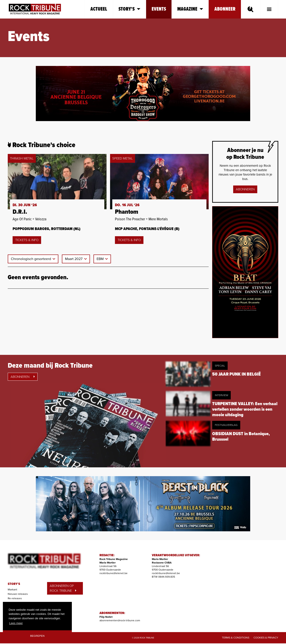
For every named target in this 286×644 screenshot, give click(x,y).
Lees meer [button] (16, 623)
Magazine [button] (190, 9)
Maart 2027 (74, 259)
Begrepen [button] (37, 636)
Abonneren (245, 189)
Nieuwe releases (18, 594)
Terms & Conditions (236, 638)
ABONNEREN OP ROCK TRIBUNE (63, 588)
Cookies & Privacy (266, 638)
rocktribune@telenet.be (113, 573)
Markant (12, 590)
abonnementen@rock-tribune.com (120, 620)
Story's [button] (129, 9)
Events (159, 9)
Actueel (99, 9)
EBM (101, 259)
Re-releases (15, 598)
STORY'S (14, 584)
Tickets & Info (27, 240)
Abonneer (225, 9)
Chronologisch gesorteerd (31, 259)
